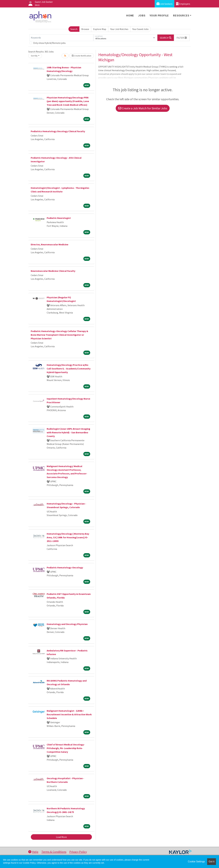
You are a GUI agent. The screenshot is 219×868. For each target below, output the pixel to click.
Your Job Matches (119, 29)
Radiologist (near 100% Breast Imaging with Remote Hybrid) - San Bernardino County (68, 432)
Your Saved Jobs (140, 29)
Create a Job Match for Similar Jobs (143, 108)
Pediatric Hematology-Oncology (65, 567)
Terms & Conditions (54, 852)
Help (33, 852)
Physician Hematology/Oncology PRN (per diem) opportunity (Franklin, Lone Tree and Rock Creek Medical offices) (68, 101)
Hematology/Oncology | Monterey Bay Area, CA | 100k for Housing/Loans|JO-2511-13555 (68, 537)
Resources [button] (181, 15)
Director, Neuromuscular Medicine (50, 244)
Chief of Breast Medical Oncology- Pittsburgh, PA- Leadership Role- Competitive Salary (66, 748)
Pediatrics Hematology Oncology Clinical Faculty (58, 131)
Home (130, 15)
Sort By (34, 56)
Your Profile (159, 15)
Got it (212, 862)
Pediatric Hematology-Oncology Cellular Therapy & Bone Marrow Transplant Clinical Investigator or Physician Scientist (59, 335)
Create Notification (82, 56)
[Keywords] (61, 38)
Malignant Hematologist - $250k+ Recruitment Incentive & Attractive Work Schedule (69, 714)
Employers (183, 4)
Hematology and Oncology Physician (67, 624)
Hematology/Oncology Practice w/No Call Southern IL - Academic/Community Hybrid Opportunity (69, 369)
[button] (182, 38)
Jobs (142, 15)
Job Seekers (164, 4)
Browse (85, 29)
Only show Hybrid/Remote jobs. (50, 43)
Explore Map (100, 29)
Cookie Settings (196, 862)
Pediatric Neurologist (59, 218)
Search (74, 29)
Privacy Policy (78, 852)
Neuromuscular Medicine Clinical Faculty (53, 271)
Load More (61, 837)
